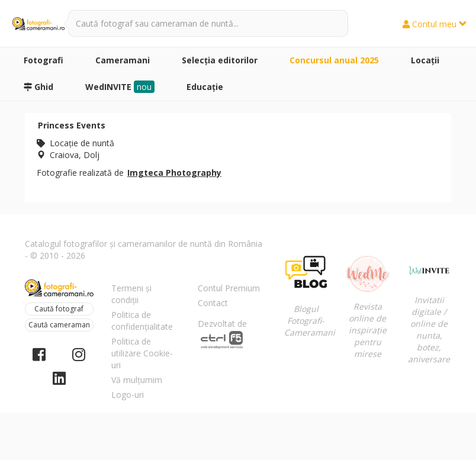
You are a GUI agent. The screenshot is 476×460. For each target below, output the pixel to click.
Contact (213, 303)
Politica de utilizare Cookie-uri (142, 353)
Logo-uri (128, 395)
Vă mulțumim (137, 380)
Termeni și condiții (131, 294)
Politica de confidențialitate (142, 321)
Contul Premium (229, 288)
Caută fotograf (59, 309)
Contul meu (435, 24)
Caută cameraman (59, 325)
